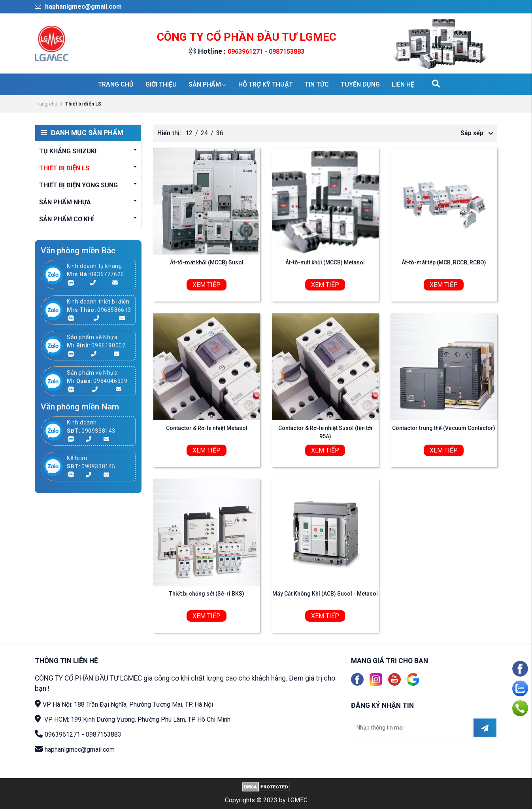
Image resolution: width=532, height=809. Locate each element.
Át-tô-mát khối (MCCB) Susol (207, 262)
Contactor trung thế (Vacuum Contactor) (444, 428)
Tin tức (317, 84)
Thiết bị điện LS (64, 168)
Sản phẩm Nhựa (65, 202)
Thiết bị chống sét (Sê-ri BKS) (207, 594)
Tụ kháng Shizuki (68, 151)
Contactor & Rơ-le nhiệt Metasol (207, 428)
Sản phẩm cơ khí (66, 219)
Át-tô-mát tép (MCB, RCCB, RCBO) (444, 262)
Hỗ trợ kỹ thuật (266, 84)
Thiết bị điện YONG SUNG (78, 185)
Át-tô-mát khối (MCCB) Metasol (325, 262)
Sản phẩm (208, 84)
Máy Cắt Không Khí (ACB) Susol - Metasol (325, 594)
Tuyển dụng (360, 84)
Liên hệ (403, 84)
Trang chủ (116, 84)
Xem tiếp (207, 285)
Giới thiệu (161, 84)
